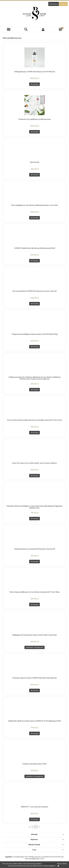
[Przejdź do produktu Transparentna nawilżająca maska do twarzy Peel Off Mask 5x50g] (34, 322)
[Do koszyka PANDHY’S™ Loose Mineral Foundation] (34, 819)
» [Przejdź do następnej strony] (39, 827)
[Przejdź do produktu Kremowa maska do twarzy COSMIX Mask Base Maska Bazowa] (34, 666)
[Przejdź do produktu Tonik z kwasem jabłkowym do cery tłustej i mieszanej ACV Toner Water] (34, 580)
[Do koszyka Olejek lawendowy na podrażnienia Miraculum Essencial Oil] (34, 561)
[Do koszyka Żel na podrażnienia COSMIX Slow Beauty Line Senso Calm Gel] (34, 304)
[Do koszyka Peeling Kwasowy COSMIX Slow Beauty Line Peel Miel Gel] (34, 84)
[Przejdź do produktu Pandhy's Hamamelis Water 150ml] (34, 752)
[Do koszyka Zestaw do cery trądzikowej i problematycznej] (34, 132)
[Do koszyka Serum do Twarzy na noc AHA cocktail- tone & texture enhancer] (34, 476)
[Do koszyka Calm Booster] (34, 175)
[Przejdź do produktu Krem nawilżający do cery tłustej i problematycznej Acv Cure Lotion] (34, 193)
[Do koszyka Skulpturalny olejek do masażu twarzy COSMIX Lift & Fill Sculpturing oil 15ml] (34, 733)
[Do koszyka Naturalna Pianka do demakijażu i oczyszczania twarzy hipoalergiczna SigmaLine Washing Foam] (34, 519)
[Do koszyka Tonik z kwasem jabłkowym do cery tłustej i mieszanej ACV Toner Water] (34, 604)
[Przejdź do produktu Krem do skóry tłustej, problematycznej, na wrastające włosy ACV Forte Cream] (34, 408)
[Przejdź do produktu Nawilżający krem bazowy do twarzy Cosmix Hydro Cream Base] (34, 623)
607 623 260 (56, 857)
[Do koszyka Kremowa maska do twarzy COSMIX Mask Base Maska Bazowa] (34, 690)
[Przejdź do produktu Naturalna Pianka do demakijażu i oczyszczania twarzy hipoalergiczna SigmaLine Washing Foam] (34, 494)
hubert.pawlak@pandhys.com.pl (34, 859)
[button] (9, 30)
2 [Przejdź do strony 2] (36, 827)
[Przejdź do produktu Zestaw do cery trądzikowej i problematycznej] (34, 105)
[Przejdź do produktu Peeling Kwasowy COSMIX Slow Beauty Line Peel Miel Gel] (34, 58)
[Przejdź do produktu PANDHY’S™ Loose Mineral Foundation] (34, 795)
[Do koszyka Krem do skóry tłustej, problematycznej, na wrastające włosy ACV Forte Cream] (34, 433)
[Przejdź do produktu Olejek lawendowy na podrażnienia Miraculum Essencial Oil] (34, 537)
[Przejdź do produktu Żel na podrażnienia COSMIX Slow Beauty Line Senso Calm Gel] (34, 279)
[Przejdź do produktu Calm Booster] (34, 150)
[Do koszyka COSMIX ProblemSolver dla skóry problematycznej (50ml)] (34, 261)
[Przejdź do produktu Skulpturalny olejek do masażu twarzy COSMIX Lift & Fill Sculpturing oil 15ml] (34, 709)
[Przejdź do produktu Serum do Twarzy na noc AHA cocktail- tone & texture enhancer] (34, 451)
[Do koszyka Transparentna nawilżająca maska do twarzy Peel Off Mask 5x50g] (34, 347)
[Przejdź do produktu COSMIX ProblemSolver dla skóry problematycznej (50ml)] (34, 236)
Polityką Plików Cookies (50, 864)
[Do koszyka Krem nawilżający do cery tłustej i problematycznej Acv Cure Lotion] (34, 218)
